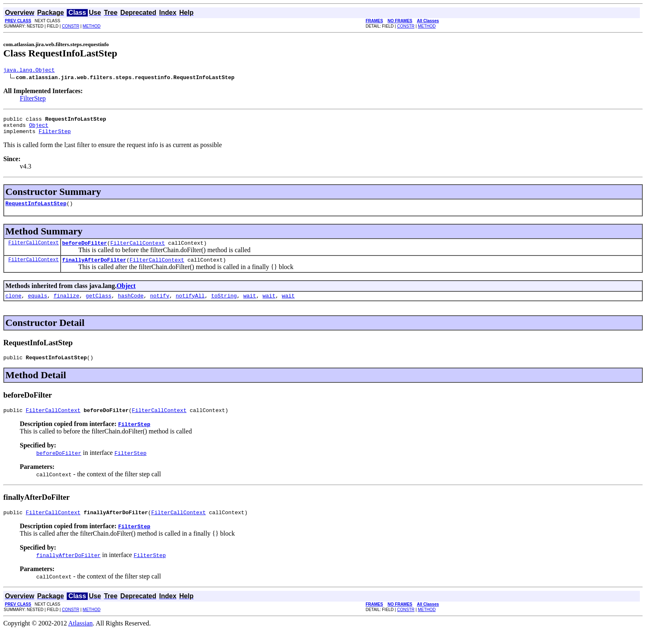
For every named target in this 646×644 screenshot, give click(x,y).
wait (249, 305)
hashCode (131, 305)
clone (13, 305)
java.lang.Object (29, 71)
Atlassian (81, 637)
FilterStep (33, 100)
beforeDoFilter (85, 250)
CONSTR (70, 26)
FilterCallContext (33, 250)
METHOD (92, 26)
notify (160, 305)
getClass (98, 305)
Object (39, 129)
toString (224, 305)
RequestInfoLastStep (36, 209)
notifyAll (190, 305)
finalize (66, 305)
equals (38, 305)
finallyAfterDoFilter (94, 268)
